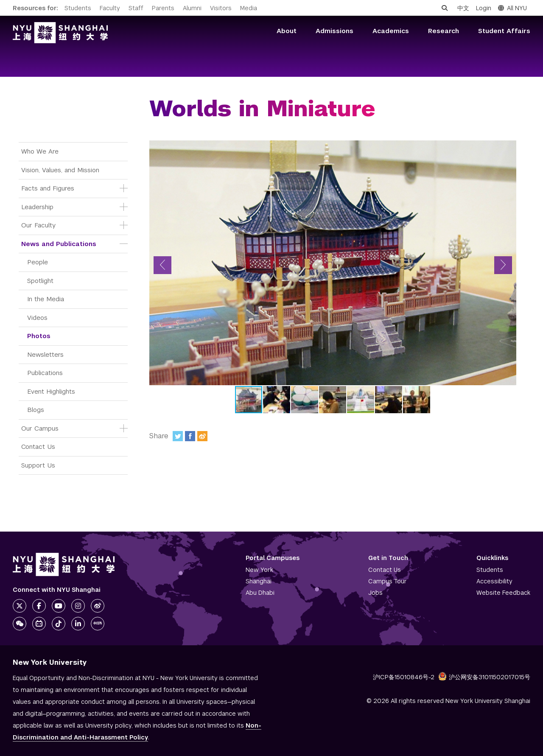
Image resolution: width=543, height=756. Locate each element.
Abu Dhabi (260, 593)
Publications (45, 373)
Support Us (38, 465)
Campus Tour (388, 581)
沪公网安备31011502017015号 (484, 677)
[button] (162, 265)
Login (484, 8)
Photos (39, 336)
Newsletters (45, 354)
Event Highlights (51, 391)
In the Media (46, 299)
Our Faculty (38, 225)
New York (259, 570)
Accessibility (494, 581)
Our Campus (40, 428)
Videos (37, 318)
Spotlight (40, 281)
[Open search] (445, 8)
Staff (136, 8)
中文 (463, 8)
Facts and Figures (48, 188)
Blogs (36, 410)
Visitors (221, 8)
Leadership (37, 207)
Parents (163, 8)
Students (78, 8)
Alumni (192, 8)
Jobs (375, 593)
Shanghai (259, 581)
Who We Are (40, 151)
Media (249, 8)
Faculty (110, 8)
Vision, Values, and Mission (60, 170)
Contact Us (38, 447)
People (38, 262)
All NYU (512, 8)
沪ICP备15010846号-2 (404, 677)
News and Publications (59, 244)
